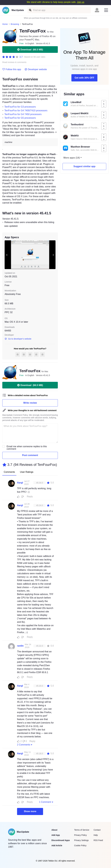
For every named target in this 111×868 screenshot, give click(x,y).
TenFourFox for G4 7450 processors (23, 114)
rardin (20, 646)
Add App (56, 835)
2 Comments (25, 745)
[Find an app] (30, 10)
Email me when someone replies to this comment (27, 448)
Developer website (36, 69)
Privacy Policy (80, 835)
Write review (30, 403)
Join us (81, 2)
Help (96, 835)
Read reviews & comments (14, 62)
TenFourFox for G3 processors (20, 107)
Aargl (20, 483)
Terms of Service (82, 830)
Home (5, 24)
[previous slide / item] (7, 255)
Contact (97, 830)
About (54, 830)
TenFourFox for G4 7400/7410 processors (26, 111)
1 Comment (46, 802)
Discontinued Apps (61, 840)
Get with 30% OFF (84, 78)
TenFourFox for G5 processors (20, 118)
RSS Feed (98, 840)
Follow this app (12, 69)
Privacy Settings (81, 840)
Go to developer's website (18, 339)
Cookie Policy (80, 845)
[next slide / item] (53, 255)
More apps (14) (72, 158)
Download (30, 50)
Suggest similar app (84, 166)
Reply (30, 497)
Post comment (30, 455)
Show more (30, 811)
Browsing (15, 24)
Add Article (57, 845)
